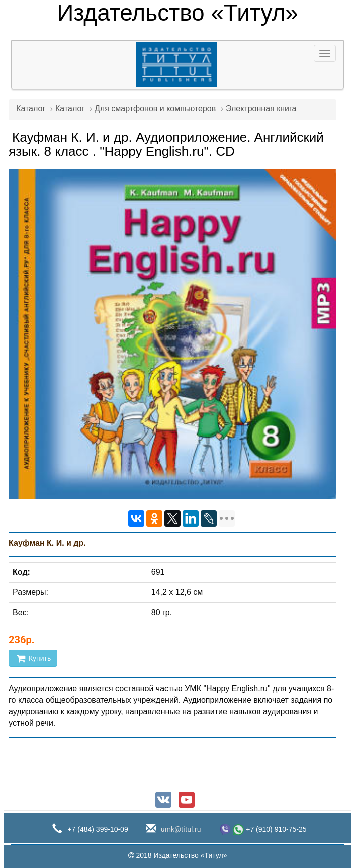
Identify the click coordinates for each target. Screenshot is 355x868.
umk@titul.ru (180, 829)
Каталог (31, 108)
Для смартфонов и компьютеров (155, 108)
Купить (33, 658)
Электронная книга (261, 108)
